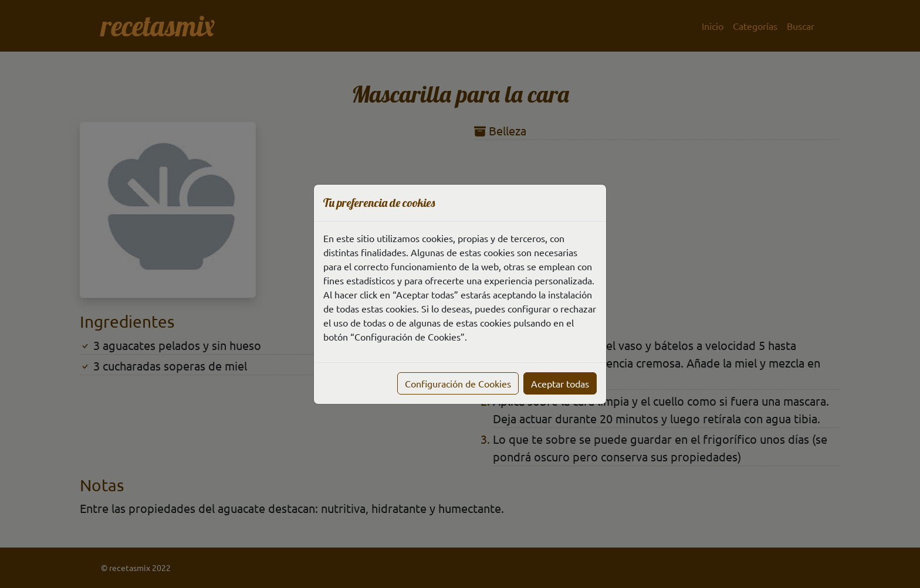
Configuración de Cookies (458, 383)
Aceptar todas (560, 383)
